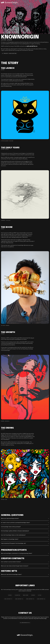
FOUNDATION (17, 595)
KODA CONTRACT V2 (19, 599)
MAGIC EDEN (26, 595)
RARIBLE (10, 595)
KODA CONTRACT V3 (30, 599)
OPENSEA (33, 595)
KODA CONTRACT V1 (8, 599)
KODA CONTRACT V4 (41, 599)
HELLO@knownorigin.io (25, 623)
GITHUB (40, 595)
